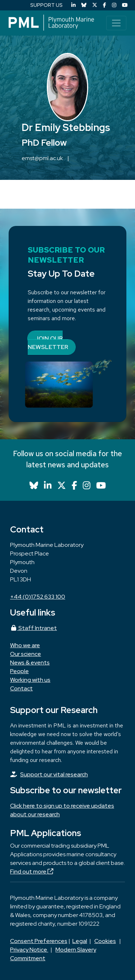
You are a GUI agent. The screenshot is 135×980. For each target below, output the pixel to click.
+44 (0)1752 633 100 (38, 597)
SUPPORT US (46, 5)
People (19, 671)
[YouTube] (125, 5)
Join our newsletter (48, 343)
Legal (80, 941)
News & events (30, 663)
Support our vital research (54, 774)
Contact (21, 688)
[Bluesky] (84, 5)
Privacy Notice (29, 950)
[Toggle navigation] (116, 23)
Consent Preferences (39, 941)
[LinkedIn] (73, 5)
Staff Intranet (33, 628)
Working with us (30, 680)
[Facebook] (105, 5)
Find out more (32, 872)
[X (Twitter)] (95, 5)
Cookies (105, 941)
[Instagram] (114, 5)
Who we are (25, 645)
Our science (26, 654)
